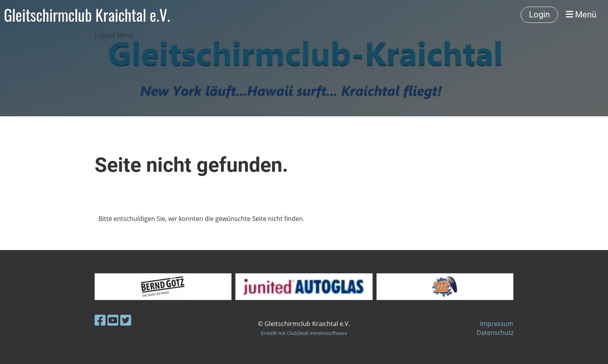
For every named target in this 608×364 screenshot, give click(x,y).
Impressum (497, 324)
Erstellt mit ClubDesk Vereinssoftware (304, 333)
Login (539, 15)
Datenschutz (495, 333)
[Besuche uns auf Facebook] (100, 320)
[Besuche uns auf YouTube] (113, 320)
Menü (581, 15)
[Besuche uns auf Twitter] (126, 320)
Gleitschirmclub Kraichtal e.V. (87, 15)
